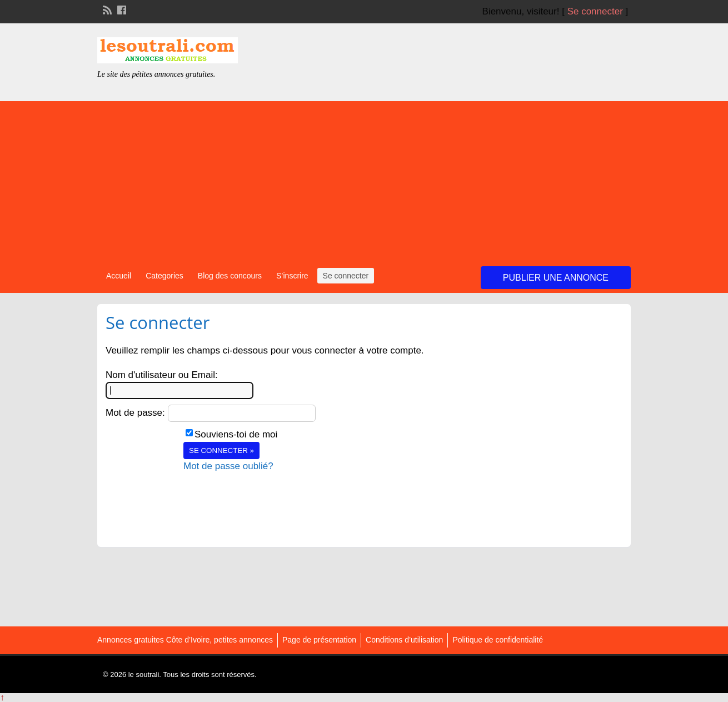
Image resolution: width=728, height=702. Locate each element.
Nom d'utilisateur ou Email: (162, 375)
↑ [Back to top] (2, 697)
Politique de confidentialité (498, 640)
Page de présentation (319, 640)
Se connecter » (221, 450)
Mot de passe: (135, 413)
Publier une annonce (556, 278)
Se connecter (595, 11)
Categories (164, 276)
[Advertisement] (364, 179)
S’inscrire (292, 276)
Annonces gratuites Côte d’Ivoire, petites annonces (185, 640)
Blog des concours (230, 276)
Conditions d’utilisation (404, 640)
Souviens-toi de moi (236, 434)
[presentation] (268, 495)
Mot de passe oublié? (228, 466)
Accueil (119, 276)
